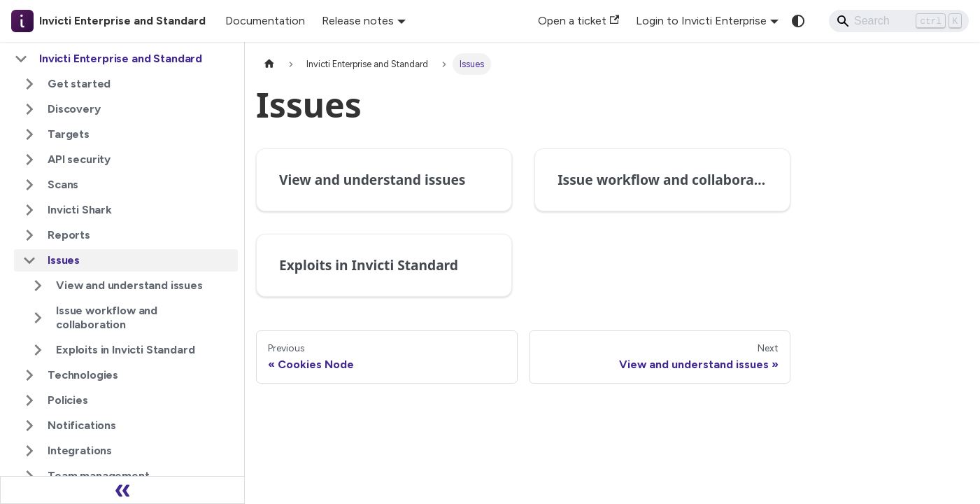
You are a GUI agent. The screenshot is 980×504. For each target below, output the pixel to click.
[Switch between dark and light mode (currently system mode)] (798, 21)
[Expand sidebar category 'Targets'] (29, 134)
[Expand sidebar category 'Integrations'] (29, 451)
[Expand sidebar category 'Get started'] (29, 84)
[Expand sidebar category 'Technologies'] (29, 375)
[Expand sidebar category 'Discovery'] (29, 109)
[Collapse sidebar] (122, 490)
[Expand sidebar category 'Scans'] (29, 185)
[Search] (899, 21)
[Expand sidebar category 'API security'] (29, 160)
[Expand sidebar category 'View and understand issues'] (38, 286)
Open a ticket (578, 21)
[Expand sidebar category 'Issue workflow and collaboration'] (38, 318)
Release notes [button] (358, 21)
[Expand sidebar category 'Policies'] (29, 400)
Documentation (265, 21)
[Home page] (269, 64)
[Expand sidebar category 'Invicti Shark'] (29, 210)
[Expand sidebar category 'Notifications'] (29, 426)
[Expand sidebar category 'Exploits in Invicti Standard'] (38, 350)
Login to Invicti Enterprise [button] (701, 21)
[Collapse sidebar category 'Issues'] (29, 260)
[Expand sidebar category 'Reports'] (29, 235)
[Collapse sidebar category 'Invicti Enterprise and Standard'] (21, 59)
